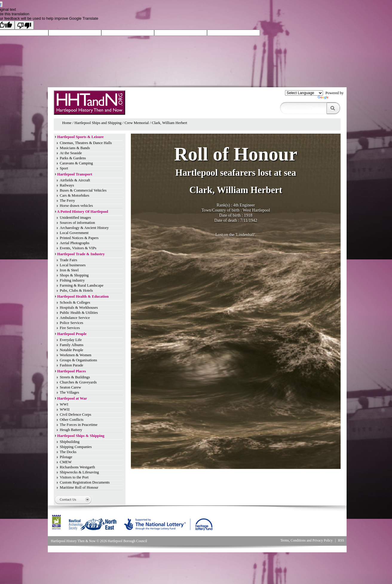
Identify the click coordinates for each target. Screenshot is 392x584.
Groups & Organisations (78, 360)
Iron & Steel (69, 270)
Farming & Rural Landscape (82, 285)
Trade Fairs (68, 260)
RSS (341, 540)
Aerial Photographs (75, 243)
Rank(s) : (225, 205)
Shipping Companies (76, 447)
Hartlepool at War (72, 398)
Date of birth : (231, 215)
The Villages (69, 392)
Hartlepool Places (71, 371)
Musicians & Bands (75, 148)
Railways (67, 185)
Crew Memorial (137, 123)
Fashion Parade (72, 365)
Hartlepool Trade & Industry (81, 254)
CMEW (66, 462)
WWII (65, 409)
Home (67, 123)
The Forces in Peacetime (79, 425)
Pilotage (66, 457)
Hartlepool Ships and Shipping (98, 123)
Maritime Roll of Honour (79, 487)
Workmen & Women (76, 355)
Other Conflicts (72, 420)
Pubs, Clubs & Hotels (76, 291)
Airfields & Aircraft (75, 180)
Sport (64, 168)
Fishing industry (72, 280)
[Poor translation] (24, 25)
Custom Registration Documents (85, 482)
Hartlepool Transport (75, 174)
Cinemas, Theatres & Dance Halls (86, 143)
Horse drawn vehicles (76, 206)
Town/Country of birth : (222, 210)
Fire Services (70, 328)
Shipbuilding (70, 442)
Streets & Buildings (75, 377)
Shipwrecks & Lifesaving (79, 472)
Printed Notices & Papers (79, 238)
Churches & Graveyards (78, 382)
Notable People (72, 350)
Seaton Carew (70, 387)
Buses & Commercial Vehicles (83, 190)
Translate (331, 99)
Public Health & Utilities (79, 313)
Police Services (72, 323)
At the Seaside (71, 153)
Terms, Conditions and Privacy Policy (306, 540)
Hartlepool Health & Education (83, 296)
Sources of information (77, 223)
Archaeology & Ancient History (84, 228)
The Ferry (67, 201)
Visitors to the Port (74, 477)
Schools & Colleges (75, 302)
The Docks (68, 452)
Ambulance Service (75, 318)
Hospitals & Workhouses (79, 308)
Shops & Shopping (74, 275)
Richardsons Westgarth (77, 467)
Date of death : (227, 220)
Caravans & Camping (76, 163)
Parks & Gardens (73, 158)
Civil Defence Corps (75, 415)
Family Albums (72, 345)
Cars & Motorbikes (75, 195)
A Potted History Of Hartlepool (83, 212)
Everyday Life (71, 340)
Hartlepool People (72, 334)
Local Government (74, 233)
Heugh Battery (71, 430)
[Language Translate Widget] (304, 93)
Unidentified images (75, 218)
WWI (64, 404)
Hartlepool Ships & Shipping (81, 436)
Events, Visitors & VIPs (78, 248)
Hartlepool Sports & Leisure (80, 137)
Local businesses (73, 265)
